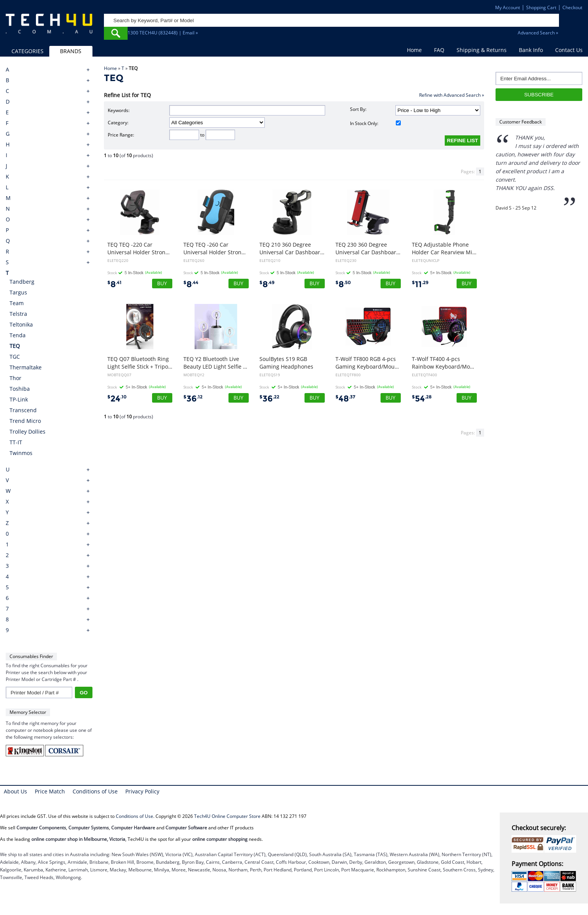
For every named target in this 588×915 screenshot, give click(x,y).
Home (414, 50)
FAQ (439, 50)
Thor (15, 378)
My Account (508, 7)
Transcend (23, 410)
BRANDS (71, 51)
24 (117, 399)
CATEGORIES (28, 51)
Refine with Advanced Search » (452, 95)
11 (420, 284)
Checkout (572, 7)
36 (193, 399)
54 (422, 399)
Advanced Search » (538, 33)
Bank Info (531, 50)
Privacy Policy (142, 791)
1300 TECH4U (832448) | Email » (163, 33)
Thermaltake (26, 367)
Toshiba (20, 389)
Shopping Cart (541, 7)
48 (345, 399)
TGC (15, 357)
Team (17, 303)
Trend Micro (25, 421)
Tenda (18, 335)
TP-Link (19, 399)
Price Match (50, 791)
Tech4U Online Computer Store (227, 816)
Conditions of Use (95, 791)
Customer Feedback (521, 122)
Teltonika (21, 324)
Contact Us (569, 50)
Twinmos (21, 453)
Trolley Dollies (28, 431)
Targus (18, 292)
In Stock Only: (376, 123)
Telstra (18, 314)
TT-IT (16, 442)
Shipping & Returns (482, 50)
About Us (15, 791)
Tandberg (22, 282)
